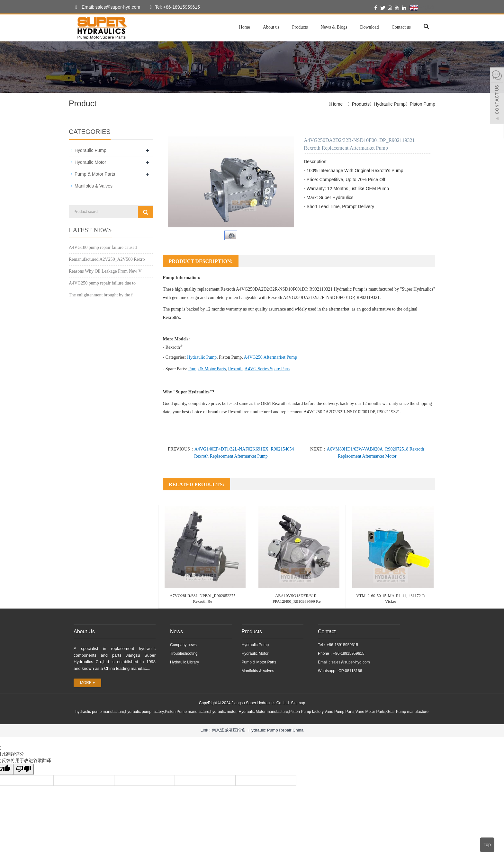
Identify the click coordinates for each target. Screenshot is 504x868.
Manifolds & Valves (94, 186)
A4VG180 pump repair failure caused (103, 247)
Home (245, 27)
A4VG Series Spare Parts (267, 369)
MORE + (87, 683)
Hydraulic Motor (90, 162)
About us (271, 27)
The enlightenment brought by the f (101, 295)
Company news (183, 645)
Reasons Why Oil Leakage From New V (105, 271)
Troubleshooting (184, 653)
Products (300, 27)
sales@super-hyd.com (351, 662)
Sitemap (298, 703)
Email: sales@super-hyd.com (106, 7)
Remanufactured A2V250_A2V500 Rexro (107, 259)
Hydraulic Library (184, 662)
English (422, 8)
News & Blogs (334, 27)
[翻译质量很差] (23, 769)
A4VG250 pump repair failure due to (102, 283)
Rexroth (235, 369)
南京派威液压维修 (229, 730)
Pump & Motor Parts (207, 369)
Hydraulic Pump (390, 104)
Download (369, 27)
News (176, 631)
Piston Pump (423, 104)
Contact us (401, 27)
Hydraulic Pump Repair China (276, 730)
